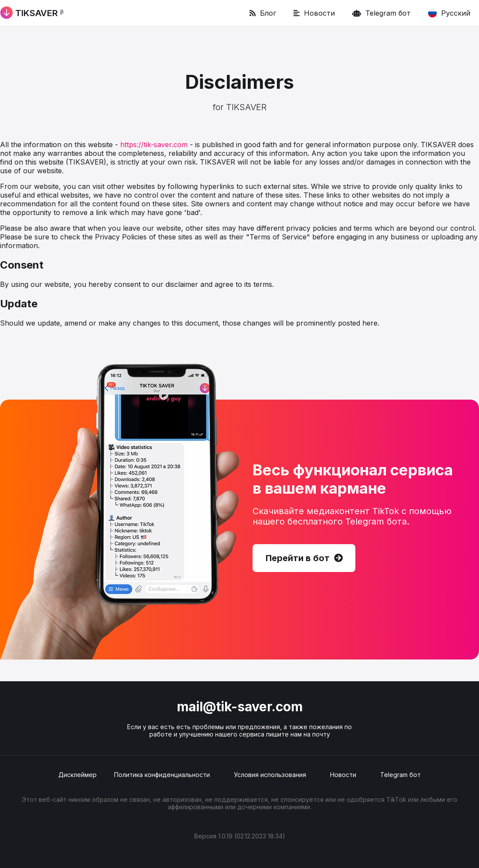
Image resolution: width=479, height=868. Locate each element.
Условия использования (270, 775)
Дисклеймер (78, 775)
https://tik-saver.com (154, 145)
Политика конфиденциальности (162, 775)
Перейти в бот (304, 558)
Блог (263, 13)
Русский (449, 13)
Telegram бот (381, 13)
